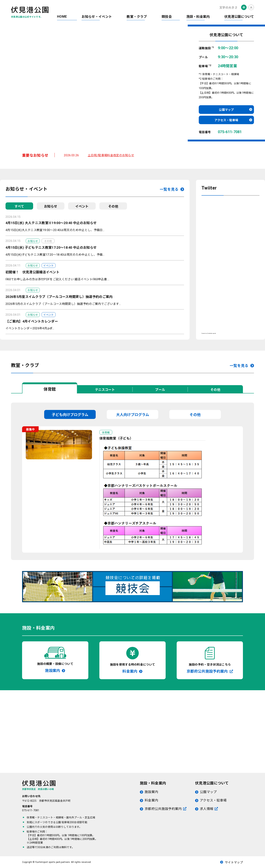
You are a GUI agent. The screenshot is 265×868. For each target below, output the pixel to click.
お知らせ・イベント (97, 17)
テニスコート (105, 390)
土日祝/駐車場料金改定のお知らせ (111, 155)
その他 (113, 206)
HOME (62, 16)
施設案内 (151, 792)
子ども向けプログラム (70, 415)
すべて (19, 206)
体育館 (50, 389)
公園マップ (226, 110)
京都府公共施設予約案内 (163, 809)
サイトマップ (234, 862)
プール (160, 390)
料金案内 (151, 800)
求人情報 (207, 809)
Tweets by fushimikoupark (209, 333)
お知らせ (51, 206)
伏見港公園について (239, 17)
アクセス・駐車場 (226, 120)
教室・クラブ (137, 17)
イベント (82, 206)
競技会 (167, 17)
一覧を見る (169, 189)
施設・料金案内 (198, 17)
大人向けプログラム (133, 415)
